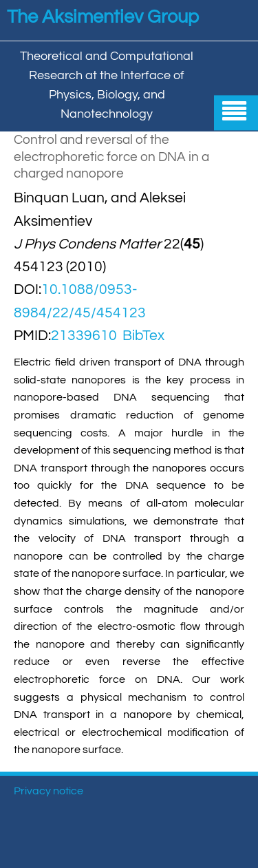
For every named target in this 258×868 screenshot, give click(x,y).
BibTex (143, 336)
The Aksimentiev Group (103, 17)
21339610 (84, 336)
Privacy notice (49, 791)
